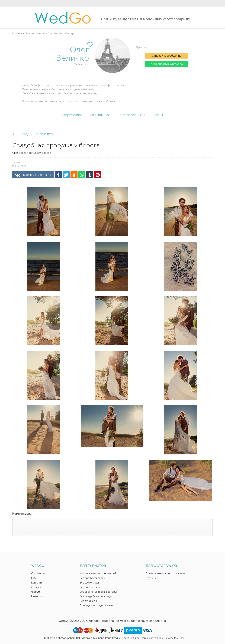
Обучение (152, 578)
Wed (63, 18)
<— (33, 134)
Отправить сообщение (167, 56)
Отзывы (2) (99, 115)
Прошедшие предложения (96, 605)
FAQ (34, 578)
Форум (36, 592)
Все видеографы (90, 587)
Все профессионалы (93, 578)
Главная (17, 33)
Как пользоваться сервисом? (98, 573)
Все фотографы (90, 583)
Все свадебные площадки (96, 596)
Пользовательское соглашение (165, 573)
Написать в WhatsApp (167, 64)
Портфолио (72, 115)
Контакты (37, 583)
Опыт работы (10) (131, 115)
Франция (141, 47)
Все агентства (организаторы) (99, 592)
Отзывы (36, 587)
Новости (37, 596)
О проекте (38, 573)
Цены (158, 115)
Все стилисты (88, 601)
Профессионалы (35, 33)
